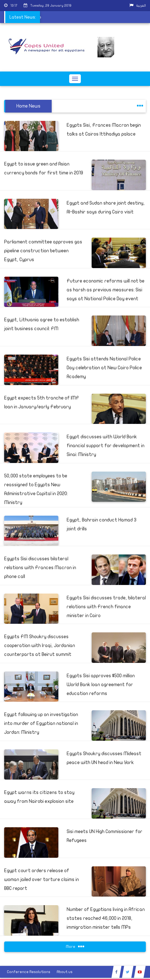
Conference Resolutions (29, 972)
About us (65, 972)
